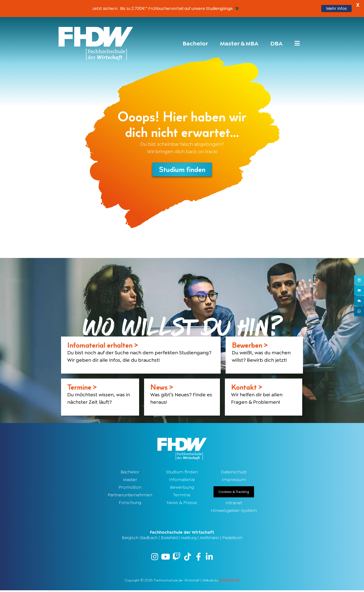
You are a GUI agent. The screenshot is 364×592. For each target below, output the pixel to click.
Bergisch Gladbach (140, 539)
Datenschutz (234, 473)
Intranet (234, 504)
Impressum (234, 481)
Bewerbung (182, 488)
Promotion (130, 488)
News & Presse (182, 504)
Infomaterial (182, 481)
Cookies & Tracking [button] (234, 493)
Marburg (189, 539)
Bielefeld (169, 539)
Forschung (130, 504)
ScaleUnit (229, 582)
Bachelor (130, 473)
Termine (182, 496)
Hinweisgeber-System (234, 511)
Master (130, 481)
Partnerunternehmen (130, 496)
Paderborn (232, 539)
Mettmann (209, 539)
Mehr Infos (336, 9)
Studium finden (182, 473)
